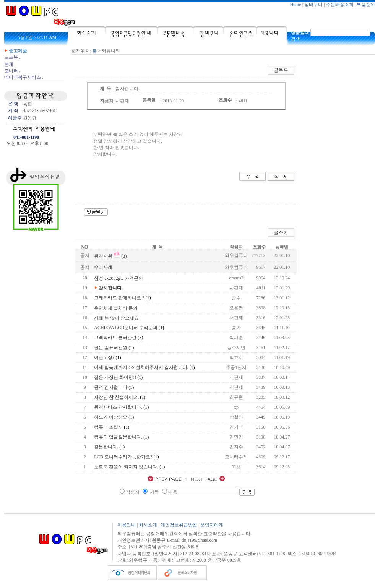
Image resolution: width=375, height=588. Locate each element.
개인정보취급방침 (179, 525)
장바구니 (313, 5)
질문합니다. (106, 447)
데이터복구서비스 (23, 77)
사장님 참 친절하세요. (116, 397)
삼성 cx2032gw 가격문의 (119, 278)
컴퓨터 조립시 (108, 427)
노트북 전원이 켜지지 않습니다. (126, 467)
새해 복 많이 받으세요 (116, 318)
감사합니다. (111, 288)
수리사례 (103, 267)
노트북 (11, 57)
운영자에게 (212, 525)
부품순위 (366, 5)
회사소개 (148, 525)
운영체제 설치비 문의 (116, 308)
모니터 (11, 71)
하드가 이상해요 (111, 417)
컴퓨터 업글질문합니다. (118, 437)
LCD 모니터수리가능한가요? (123, 457)
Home (295, 5)
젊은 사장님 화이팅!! (115, 377)
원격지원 (103, 256)
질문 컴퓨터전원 (111, 348)
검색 (295, 39)
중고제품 (18, 51)
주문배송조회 (340, 5)
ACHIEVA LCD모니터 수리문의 (126, 328)
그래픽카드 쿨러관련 (115, 338)
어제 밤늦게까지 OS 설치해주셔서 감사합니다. (141, 367)
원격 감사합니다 (111, 387)
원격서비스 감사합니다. (118, 407)
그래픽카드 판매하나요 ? (119, 298)
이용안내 (127, 525)
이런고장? (104, 357)
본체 (9, 64)
